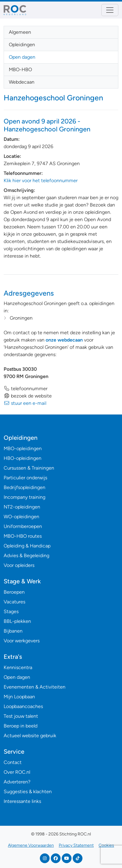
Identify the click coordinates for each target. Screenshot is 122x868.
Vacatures (14, 602)
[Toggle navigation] (110, 10)
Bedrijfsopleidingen (24, 487)
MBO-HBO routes (23, 536)
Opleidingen (22, 45)
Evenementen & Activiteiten (35, 687)
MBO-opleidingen (23, 448)
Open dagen (22, 57)
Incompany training (24, 497)
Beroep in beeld (21, 726)
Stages (11, 611)
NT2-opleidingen (22, 507)
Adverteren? (17, 782)
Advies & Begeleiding (26, 556)
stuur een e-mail (25, 403)
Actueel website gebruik (30, 736)
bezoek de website (28, 396)
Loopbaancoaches (23, 706)
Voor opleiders (19, 565)
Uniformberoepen (23, 526)
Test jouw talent (21, 716)
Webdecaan (22, 82)
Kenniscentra (18, 667)
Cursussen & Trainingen (29, 468)
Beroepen (14, 592)
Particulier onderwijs (25, 478)
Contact (13, 762)
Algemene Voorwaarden (31, 845)
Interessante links (22, 801)
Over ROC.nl (17, 772)
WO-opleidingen (21, 517)
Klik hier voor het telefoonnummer (41, 181)
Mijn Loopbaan (19, 697)
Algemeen (20, 32)
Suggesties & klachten (28, 792)
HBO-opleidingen (23, 458)
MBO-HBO (20, 69)
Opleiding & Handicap (27, 546)
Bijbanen (13, 631)
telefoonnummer (26, 389)
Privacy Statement (76, 845)
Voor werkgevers (22, 641)
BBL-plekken (17, 621)
